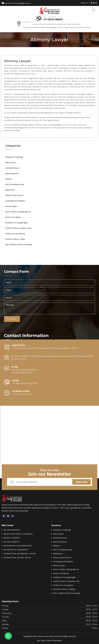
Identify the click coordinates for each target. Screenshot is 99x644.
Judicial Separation (12, 173)
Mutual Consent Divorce (14, 195)
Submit (12, 319)
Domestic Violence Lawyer (15, 239)
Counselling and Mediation (15, 201)
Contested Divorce (12, 168)
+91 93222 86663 (53, 19)
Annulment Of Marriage (14, 157)
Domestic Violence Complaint (64, 589)
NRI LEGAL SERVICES (11, 542)
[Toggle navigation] (93, 10)
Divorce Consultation (13, 217)
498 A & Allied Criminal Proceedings (19, 244)
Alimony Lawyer (11, 206)
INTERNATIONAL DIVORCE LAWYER (17, 558)
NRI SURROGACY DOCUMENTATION (18, 546)
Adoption (9, 179)
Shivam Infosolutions (54, 640)
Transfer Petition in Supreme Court (18, 228)
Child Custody (10, 163)
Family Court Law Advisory (15, 234)
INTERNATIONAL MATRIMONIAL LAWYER (20, 554)
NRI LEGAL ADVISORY (12, 530)
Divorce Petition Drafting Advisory (18, 212)
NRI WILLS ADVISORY (12, 538)
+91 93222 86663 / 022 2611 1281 (25, 383)
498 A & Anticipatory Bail (15, 184)
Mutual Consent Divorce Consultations (18, 534)
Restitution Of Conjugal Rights (16, 223)
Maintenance (10, 190)
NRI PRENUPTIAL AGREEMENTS (16, 550)
